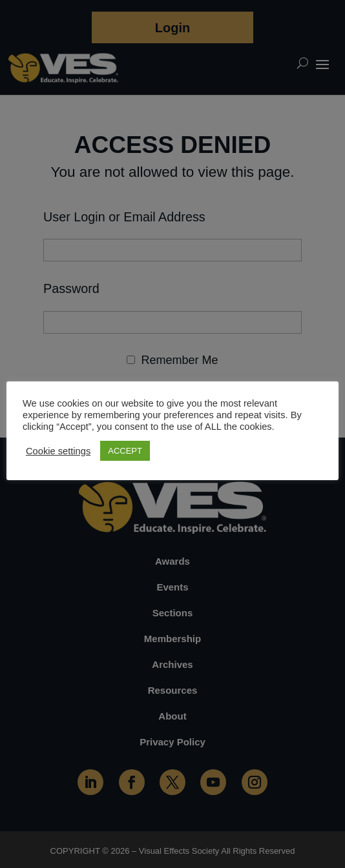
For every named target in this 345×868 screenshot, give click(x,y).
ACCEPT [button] (125, 451)
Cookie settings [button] (58, 451)
